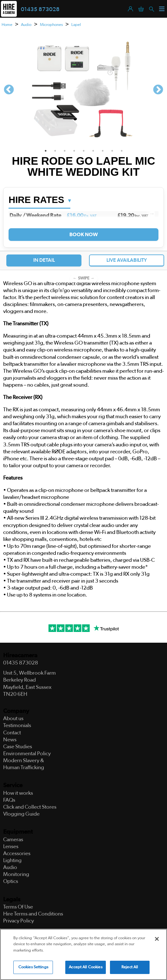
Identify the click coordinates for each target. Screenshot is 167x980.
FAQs (9, 800)
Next (158, 90)
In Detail (44, 260)
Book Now (83, 235)
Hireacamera (20, 655)
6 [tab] (93, 151)
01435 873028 (40, 9)
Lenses (11, 846)
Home (7, 25)
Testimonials (17, 725)
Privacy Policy (19, 921)
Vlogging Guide (21, 814)
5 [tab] (84, 151)
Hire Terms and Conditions (33, 914)
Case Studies (18, 747)
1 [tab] (46, 151)
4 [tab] (74, 151)
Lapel (76, 25)
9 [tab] (122, 151)
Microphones (51, 25)
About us (13, 718)
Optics (11, 881)
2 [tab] (55, 151)
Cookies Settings (33, 967)
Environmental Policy (27, 753)
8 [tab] (112, 151)
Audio (26, 25)
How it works (18, 793)
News (10, 740)
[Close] (157, 939)
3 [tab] (65, 151)
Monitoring (16, 874)
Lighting (12, 860)
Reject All (130, 967)
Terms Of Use (18, 907)
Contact (12, 733)
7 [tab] (103, 151)
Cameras (13, 839)
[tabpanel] (83, 90)
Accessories (17, 853)
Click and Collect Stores (30, 807)
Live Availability (127, 260)
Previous (9, 90)
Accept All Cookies (85, 967)
